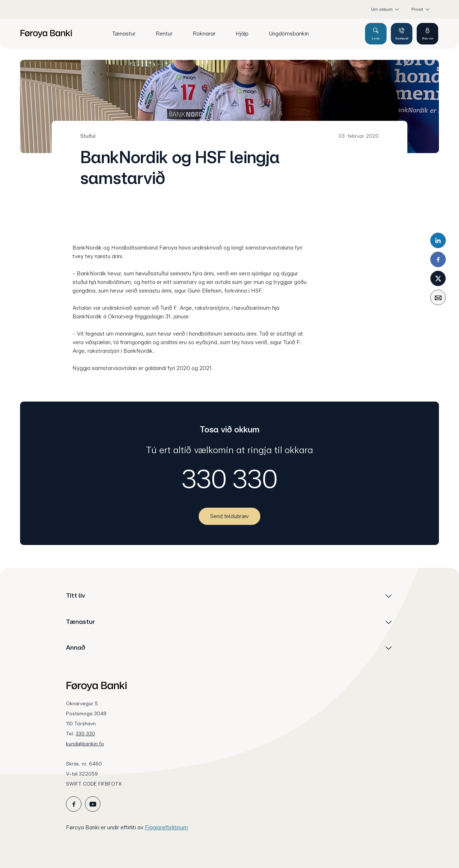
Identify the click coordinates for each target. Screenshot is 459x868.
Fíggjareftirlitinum (166, 827)
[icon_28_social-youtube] (93, 804)
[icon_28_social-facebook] (74, 804)
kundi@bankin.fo (85, 744)
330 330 (230, 479)
